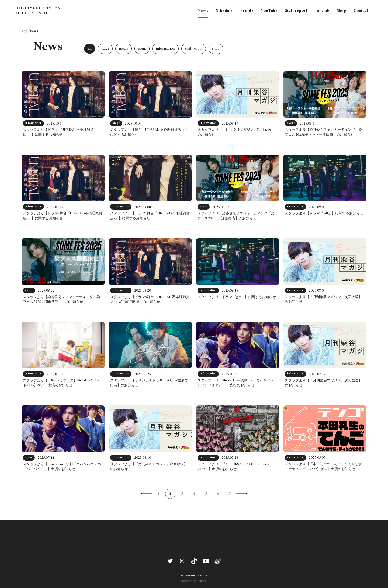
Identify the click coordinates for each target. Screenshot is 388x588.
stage (105, 49)
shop (216, 49)
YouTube (269, 11)
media (124, 49)
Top (24, 31)
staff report (194, 49)
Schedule (224, 11)
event (142, 49)
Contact (361, 11)
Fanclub (322, 11)
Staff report (296, 11)
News (203, 11)
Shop (342, 11)
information (165, 49)
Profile (247, 11)
